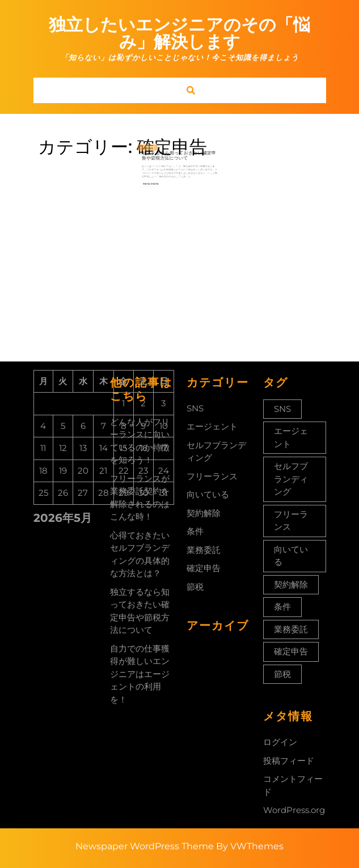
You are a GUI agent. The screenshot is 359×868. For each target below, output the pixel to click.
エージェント (212, 426)
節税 (195, 587)
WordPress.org (294, 810)
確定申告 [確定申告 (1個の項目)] (291, 651)
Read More (161, 169)
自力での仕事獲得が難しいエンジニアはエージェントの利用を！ (140, 674)
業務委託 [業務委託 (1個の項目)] (291, 629)
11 (157, 144)
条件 (195, 531)
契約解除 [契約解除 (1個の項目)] (291, 584)
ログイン (280, 742)
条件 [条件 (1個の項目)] (282, 607)
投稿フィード (289, 761)
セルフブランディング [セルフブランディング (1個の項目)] (291, 479)
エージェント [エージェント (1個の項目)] (291, 437)
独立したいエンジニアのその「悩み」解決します (180, 33)
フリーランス (212, 476)
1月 (155, 144)
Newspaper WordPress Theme (145, 846)
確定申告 (204, 568)
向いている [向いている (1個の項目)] (291, 556)
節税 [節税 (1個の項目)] (282, 674)
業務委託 (204, 550)
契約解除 (204, 513)
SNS (195, 408)
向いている (208, 494)
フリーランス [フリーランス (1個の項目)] (291, 521)
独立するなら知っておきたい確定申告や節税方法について (179, 150)
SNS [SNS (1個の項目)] (282, 409)
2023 (161, 144)
